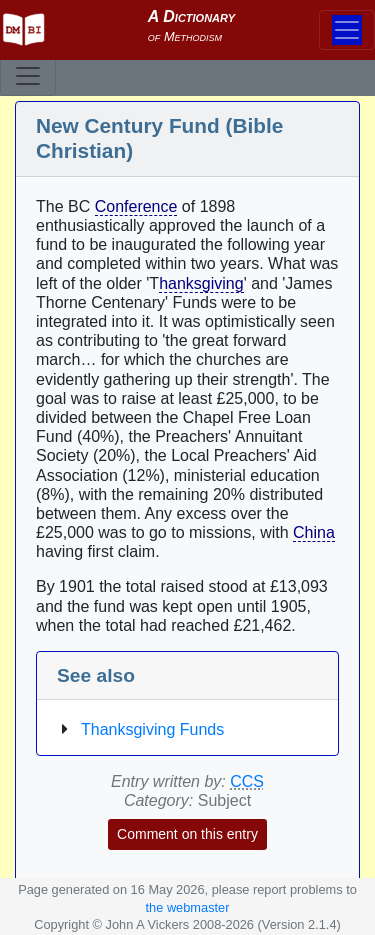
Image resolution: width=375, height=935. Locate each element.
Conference (136, 206)
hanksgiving (201, 283)
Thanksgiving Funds (152, 729)
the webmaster (188, 907)
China (314, 532)
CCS (247, 781)
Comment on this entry (187, 834)
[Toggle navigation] (28, 76)
